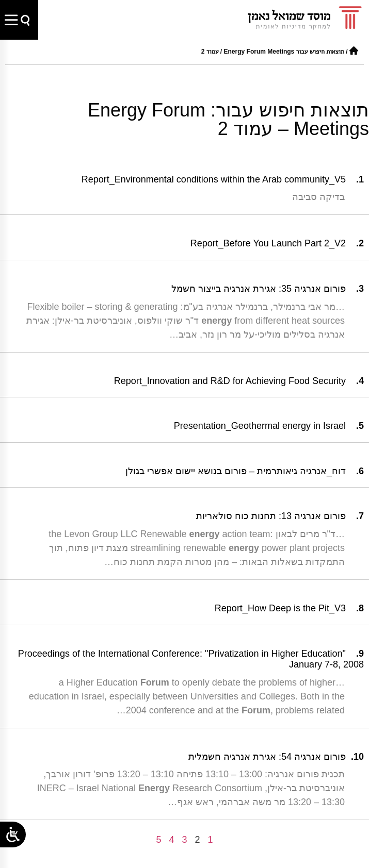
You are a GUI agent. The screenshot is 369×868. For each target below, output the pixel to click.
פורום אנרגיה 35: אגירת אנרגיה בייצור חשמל (259, 289)
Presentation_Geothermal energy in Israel (260, 426)
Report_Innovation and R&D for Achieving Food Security (230, 381)
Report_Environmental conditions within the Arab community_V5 (214, 179)
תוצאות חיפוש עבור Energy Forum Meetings (284, 52)
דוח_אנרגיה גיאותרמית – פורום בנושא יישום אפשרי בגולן (236, 471)
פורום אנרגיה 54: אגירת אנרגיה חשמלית (267, 757)
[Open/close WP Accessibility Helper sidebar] (13, 834)
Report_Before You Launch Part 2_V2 (268, 243)
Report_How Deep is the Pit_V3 (280, 608)
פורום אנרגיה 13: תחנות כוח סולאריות (271, 516)
